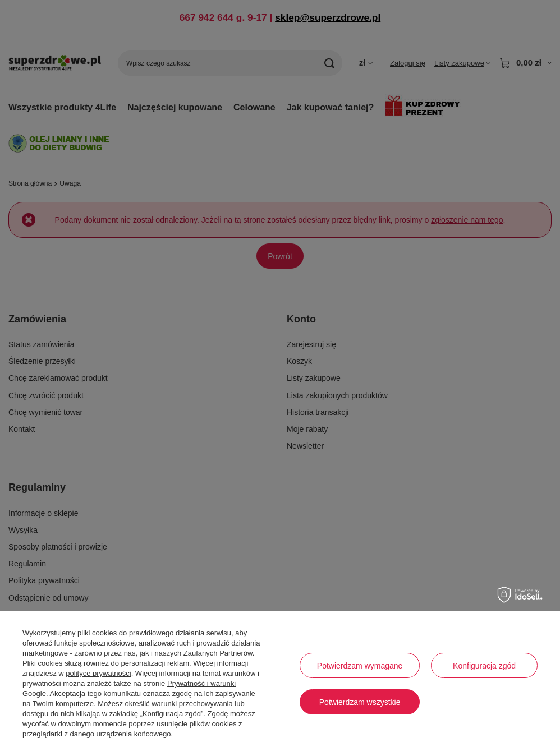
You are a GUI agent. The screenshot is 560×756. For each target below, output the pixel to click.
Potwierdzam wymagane (360, 666)
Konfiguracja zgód (484, 666)
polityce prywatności (98, 673)
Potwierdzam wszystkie (360, 702)
